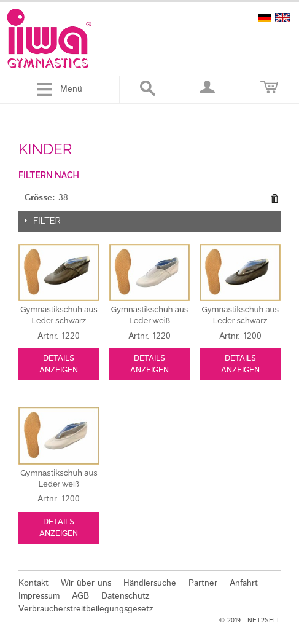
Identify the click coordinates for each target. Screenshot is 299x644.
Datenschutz (126, 596)
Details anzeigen (59, 364)
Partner (203, 583)
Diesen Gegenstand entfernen (274, 198)
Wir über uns (86, 583)
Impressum (39, 596)
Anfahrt (244, 583)
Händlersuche (150, 583)
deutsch (265, 18)
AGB (80, 596)
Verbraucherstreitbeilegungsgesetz (86, 609)
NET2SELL (264, 621)
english (282, 18)
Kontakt (33, 583)
